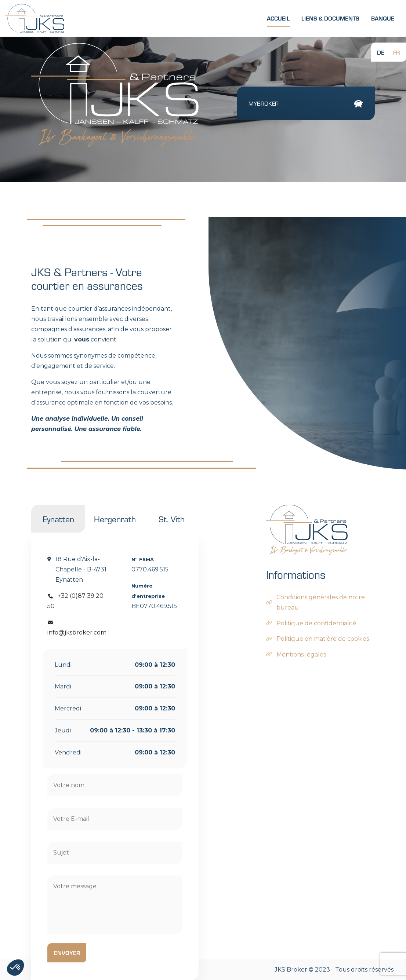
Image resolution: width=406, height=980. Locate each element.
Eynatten (58, 519)
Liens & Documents (330, 18)
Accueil (278, 18)
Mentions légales (301, 654)
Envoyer (67, 953)
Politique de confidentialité (316, 623)
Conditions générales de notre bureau (321, 602)
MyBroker (306, 104)
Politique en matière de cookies (323, 639)
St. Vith (172, 519)
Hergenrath (115, 519)
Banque (383, 18)
